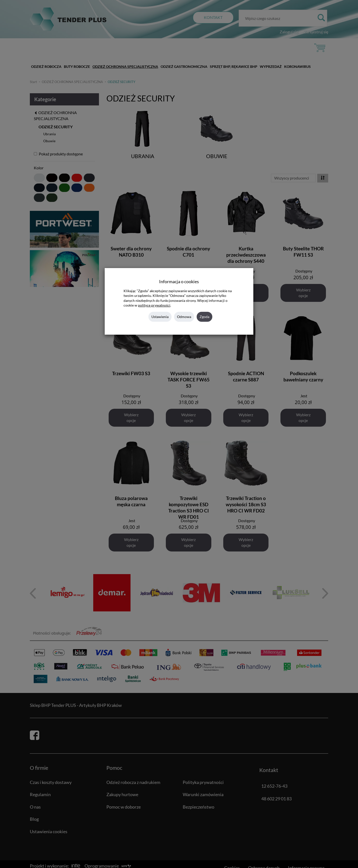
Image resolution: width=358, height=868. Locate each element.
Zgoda (204, 317)
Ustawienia (160, 317)
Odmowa (184, 317)
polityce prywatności (154, 305)
